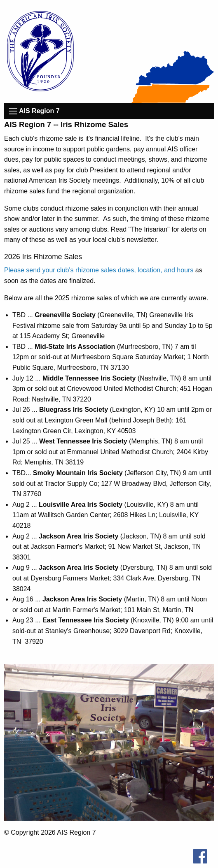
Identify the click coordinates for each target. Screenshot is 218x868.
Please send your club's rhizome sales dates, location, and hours (99, 270)
